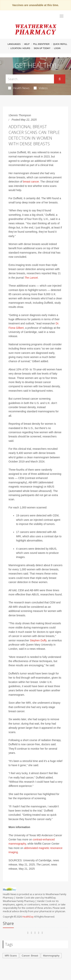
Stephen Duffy (38, 640)
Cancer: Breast (30, 956)
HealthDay (28, 917)
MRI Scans (11, 956)
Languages (14, 44)
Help (27, 44)
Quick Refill (60, 44)
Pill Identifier (41, 44)
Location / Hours (20, 48)
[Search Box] (30, 79)
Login (57, 48)
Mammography (51, 956)
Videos (41, 88)
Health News (19, 88)
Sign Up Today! (42, 48)
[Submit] (60, 79)
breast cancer (31, 182)
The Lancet (31, 278)
